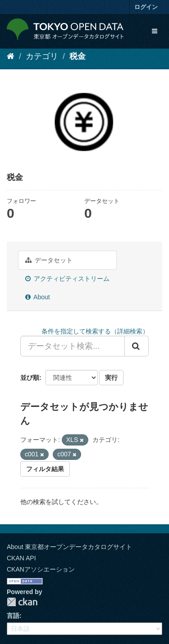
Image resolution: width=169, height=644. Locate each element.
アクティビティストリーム (67, 279)
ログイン (146, 7)
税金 (78, 56)
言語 (13, 616)
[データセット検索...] (73, 346)
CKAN (22, 602)
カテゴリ (42, 56)
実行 (111, 378)
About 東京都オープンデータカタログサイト (69, 547)
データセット (49, 260)
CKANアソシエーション (41, 569)
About (38, 297)
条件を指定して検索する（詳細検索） (95, 331)
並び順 (30, 378)
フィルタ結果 (45, 469)
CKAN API (21, 558)
